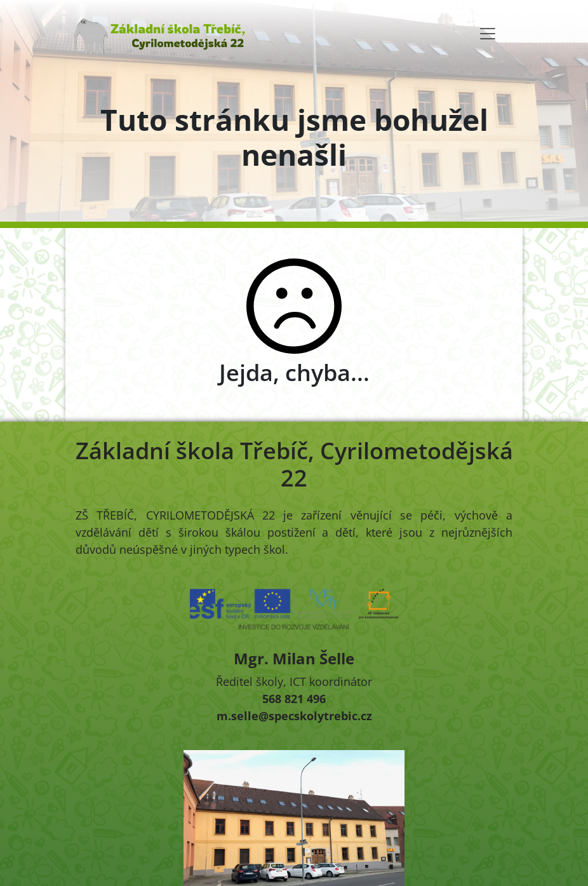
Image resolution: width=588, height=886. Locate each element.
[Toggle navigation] (488, 34)
